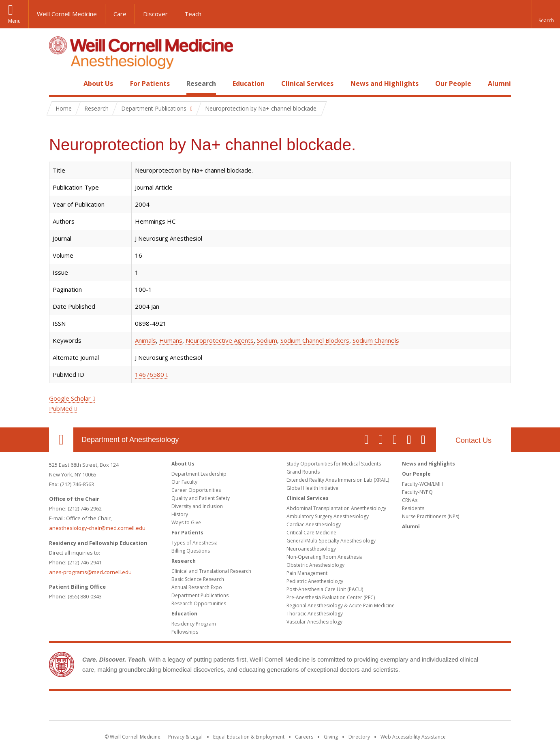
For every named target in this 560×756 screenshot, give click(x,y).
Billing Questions (191, 551)
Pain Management (307, 573)
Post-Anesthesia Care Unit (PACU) (325, 589)
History (180, 514)
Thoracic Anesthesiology (315, 614)
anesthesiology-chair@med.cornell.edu (97, 528)
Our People (453, 83)
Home (58, 83)
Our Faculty (184, 482)
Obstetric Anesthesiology (315, 565)
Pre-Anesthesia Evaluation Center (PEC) (331, 597)
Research (201, 83)
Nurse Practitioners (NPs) (431, 516)
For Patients (150, 83)
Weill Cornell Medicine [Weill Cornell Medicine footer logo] (280, 707)
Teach (193, 14)
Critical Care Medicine (311, 533)
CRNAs (410, 500)
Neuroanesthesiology (311, 549)
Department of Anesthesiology (130, 440)
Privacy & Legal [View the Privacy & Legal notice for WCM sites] (185, 737)
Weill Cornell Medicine (67, 14)
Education (249, 83)
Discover (155, 14)
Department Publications (200, 595)
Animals (145, 340)
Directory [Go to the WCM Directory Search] (359, 737)
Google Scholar (70, 398)
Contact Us (473, 440)
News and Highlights (385, 83)
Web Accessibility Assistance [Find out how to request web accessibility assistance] (413, 737)
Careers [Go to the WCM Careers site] (304, 737)
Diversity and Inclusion (197, 506)
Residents (413, 508)
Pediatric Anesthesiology (315, 581)
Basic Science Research (198, 579)
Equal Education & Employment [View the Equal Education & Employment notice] (249, 737)
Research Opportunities (199, 603)
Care (120, 14)
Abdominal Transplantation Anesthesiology (336, 508)
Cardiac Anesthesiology (314, 524)
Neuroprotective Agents (220, 340)
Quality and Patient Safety (201, 498)
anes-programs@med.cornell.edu (90, 572)
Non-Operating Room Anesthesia (325, 557)
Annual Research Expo (197, 587)
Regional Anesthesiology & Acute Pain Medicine (341, 605)
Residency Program (194, 624)
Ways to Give (186, 522)
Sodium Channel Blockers (315, 340)
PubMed (61, 408)
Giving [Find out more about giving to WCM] (331, 737)
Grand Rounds (303, 472)
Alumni (499, 83)
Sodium (267, 340)
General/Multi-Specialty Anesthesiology (331, 541)
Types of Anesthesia (195, 543)
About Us (98, 83)
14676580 (150, 374)
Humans (171, 340)
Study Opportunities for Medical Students (334, 464)
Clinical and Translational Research (211, 571)
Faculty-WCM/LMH (422, 484)
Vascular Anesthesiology (314, 622)
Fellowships (185, 632)
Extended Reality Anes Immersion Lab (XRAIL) (338, 480)
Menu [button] (14, 21)
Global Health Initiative (312, 488)
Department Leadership (199, 474)
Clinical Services (307, 83)
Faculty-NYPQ (417, 492)
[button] (546, 14)
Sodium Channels (376, 340)
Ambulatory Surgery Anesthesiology (328, 516)
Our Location (61, 440)
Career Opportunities (196, 490)
